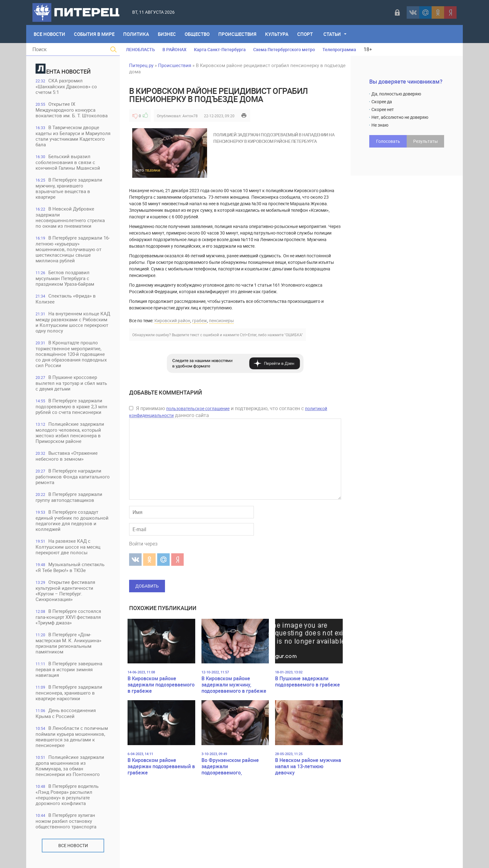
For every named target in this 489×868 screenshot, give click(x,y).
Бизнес (167, 34)
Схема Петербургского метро (284, 49)
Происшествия (237, 34)
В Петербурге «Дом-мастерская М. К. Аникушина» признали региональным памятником (68, 643)
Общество (197, 34)
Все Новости (49, 34)
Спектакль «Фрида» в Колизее (66, 299)
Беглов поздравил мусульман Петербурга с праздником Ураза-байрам (65, 278)
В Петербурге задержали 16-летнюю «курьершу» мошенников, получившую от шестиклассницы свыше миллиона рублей (73, 249)
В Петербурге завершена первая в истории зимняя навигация (69, 669)
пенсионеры (221, 320)
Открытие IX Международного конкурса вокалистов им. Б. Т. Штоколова (72, 110)
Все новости (73, 845)
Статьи (332, 34)
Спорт (305, 34)
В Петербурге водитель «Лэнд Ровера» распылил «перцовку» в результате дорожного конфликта (67, 795)
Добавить (147, 586)
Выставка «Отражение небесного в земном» (67, 456)
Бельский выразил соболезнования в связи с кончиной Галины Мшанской (68, 162)
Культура (277, 34)
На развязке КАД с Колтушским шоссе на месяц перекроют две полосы (68, 547)
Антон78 (190, 116)
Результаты (426, 141)
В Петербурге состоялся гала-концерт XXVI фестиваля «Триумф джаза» (68, 617)
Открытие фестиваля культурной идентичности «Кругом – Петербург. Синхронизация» (65, 591)
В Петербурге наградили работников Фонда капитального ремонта (73, 476)
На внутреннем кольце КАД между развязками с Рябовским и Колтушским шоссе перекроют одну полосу (73, 322)
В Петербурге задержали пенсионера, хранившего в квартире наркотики (69, 693)
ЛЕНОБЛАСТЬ (140, 49)
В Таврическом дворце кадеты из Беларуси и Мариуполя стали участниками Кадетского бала (73, 136)
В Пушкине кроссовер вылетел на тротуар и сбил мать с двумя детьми (71, 383)
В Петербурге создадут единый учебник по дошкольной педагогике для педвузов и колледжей (72, 520)
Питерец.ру (141, 65)
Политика (136, 34)
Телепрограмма (339, 49)
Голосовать (388, 141)
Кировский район (172, 320)
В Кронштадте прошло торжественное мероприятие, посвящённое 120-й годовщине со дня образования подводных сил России (71, 354)
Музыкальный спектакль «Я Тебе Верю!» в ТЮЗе (70, 567)
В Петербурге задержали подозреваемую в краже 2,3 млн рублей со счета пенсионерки (71, 406)
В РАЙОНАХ (174, 49)
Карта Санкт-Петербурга (220, 49)
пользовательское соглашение (198, 408)
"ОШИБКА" (294, 335)
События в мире (94, 34)
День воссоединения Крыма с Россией (66, 713)
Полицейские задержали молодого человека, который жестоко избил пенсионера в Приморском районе (70, 432)
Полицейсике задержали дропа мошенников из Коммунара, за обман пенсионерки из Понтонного (70, 766)
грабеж (200, 320)
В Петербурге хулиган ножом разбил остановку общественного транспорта (66, 821)
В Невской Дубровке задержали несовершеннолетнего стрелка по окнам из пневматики (70, 217)
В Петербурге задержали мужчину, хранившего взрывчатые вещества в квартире (69, 188)
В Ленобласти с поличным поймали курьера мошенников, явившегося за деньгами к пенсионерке (72, 737)
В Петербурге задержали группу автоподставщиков (69, 497)
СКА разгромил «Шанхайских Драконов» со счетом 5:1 (66, 86)
